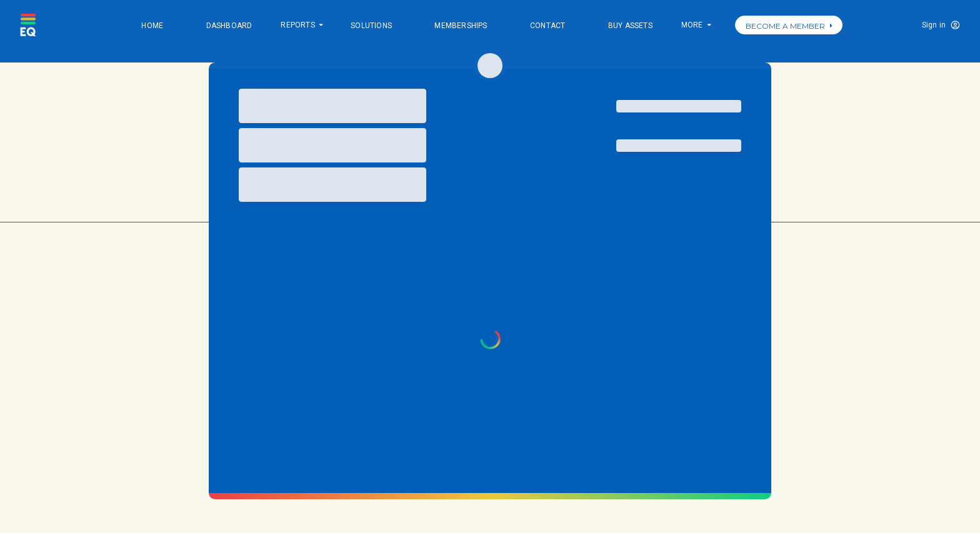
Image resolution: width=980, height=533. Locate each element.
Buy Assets (630, 26)
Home (152, 26)
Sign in (934, 25)
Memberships (461, 26)
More (696, 26)
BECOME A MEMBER (789, 26)
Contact (547, 26)
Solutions (371, 26)
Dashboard (229, 26)
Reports (301, 26)
